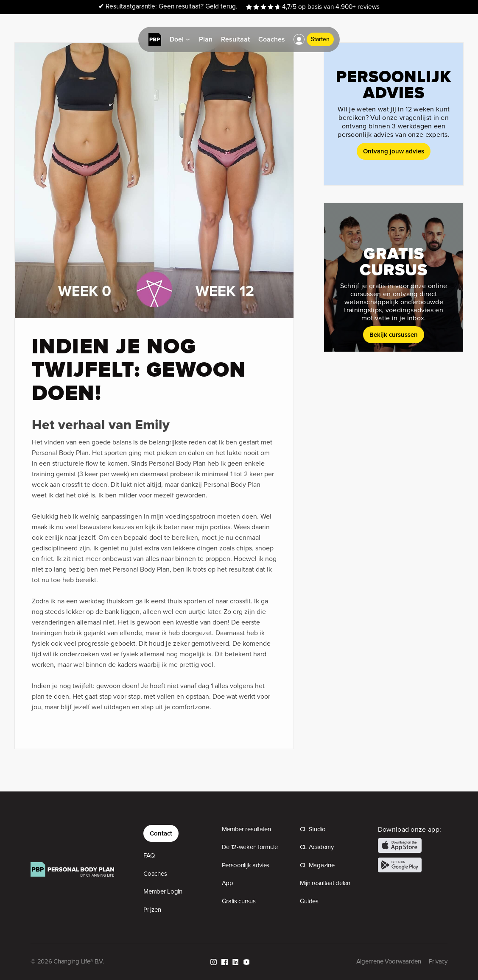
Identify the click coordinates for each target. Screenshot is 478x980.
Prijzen (152, 910)
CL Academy (317, 847)
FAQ (149, 855)
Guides (309, 901)
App (228, 883)
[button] (299, 39)
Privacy (438, 961)
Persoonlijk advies (246, 865)
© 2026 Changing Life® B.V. (67, 961)
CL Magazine (317, 865)
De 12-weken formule (250, 847)
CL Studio (313, 829)
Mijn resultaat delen (325, 883)
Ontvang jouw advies (394, 151)
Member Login (163, 891)
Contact (161, 833)
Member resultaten (246, 829)
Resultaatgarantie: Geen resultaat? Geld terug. (168, 7)
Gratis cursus (239, 901)
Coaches (155, 874)
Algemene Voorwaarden (389, 961)
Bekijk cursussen (394, 335)
